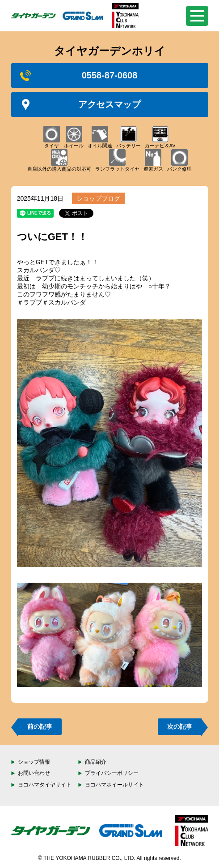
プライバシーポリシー (112, 773)
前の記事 (40, 726)
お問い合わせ (34, 773)
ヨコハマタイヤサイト (45, 785)
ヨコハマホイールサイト (114, 785)
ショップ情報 (34, 762)
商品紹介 (96, 762)
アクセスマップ (81, 105)
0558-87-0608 (79, 75)
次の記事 (180, 726)
